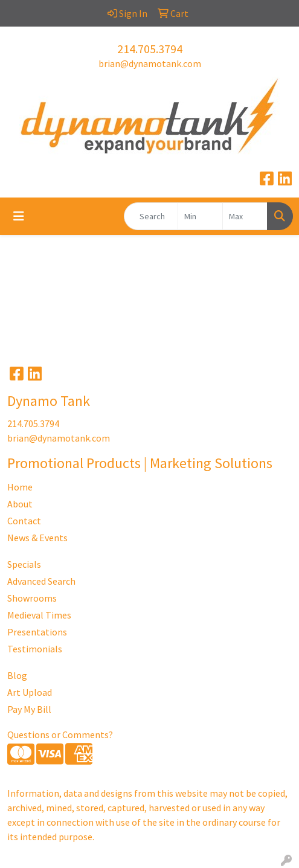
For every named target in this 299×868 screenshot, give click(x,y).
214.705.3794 (150, 49)
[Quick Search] (151, 216)
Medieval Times (39, 615)
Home (20, 487)
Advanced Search (41, 581)
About (20, 504)
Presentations (37, 632)
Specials (24, 564)
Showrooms (32, 598)
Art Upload (30, 692)
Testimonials (35, 649)
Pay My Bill (29, 709)
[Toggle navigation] (19, 216)
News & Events (37, 538)
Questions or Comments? (60, 735)
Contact (24, 521)
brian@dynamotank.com (150, 63)
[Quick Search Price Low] (200, 216)
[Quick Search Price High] (245, 216)
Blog (17, 675)
